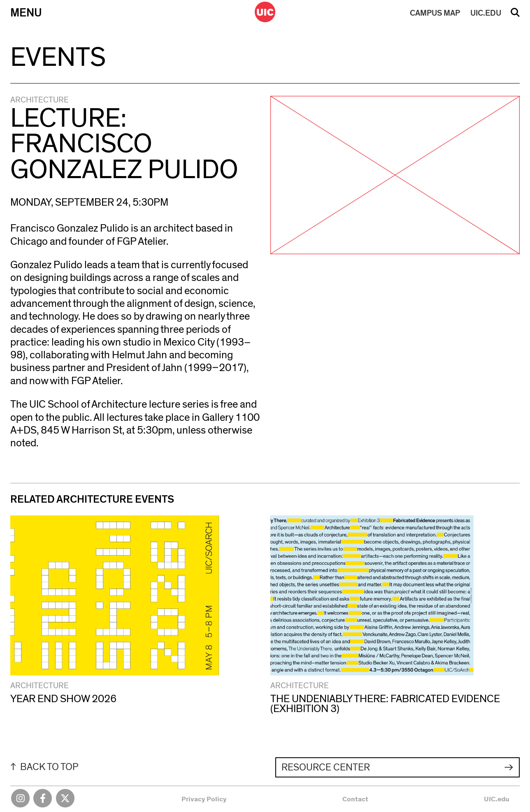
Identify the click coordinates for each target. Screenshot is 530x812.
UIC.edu (497, 799)
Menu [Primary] (26, 13)
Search (515, 15)
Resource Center (326, 768)
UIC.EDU (486, 13)
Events (58, 58)
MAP (435, 13)
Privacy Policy (204, 799)
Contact (355, 799)
